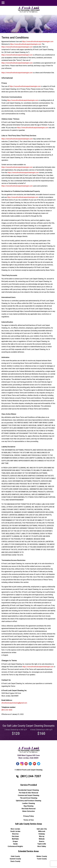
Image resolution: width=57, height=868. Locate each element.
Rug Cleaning (29, 806)
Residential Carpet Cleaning (28, 790)
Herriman (15, 836)
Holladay (42, 834)
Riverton (15, 834)
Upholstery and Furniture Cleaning (28, 801)
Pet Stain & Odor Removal (28, 793)
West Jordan (15, 829)
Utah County (15, 856)
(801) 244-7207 (48, 2)
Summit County (15, 859)
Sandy (15, 844)
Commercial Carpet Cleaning (28, 795)
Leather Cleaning (28, 803)
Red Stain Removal (29, 809)
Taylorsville (42, 844)
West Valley (42, 846)
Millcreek (42, 831)
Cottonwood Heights (15, 846)
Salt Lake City (42, 829)
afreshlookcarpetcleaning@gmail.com (54, 3)
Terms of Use (29, 820)
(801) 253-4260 (7, 710)
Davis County (15, 861)
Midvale (42, 839)
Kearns (42, 841)
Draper (15, 841)
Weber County (42, 856)
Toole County (42, 859)
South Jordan (15, 831)
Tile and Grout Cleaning (29, 798)
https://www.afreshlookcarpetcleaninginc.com (38, 42)
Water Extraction (29, 811)
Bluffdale (15, 839)
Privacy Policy (29, 816)
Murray (42, 836)
